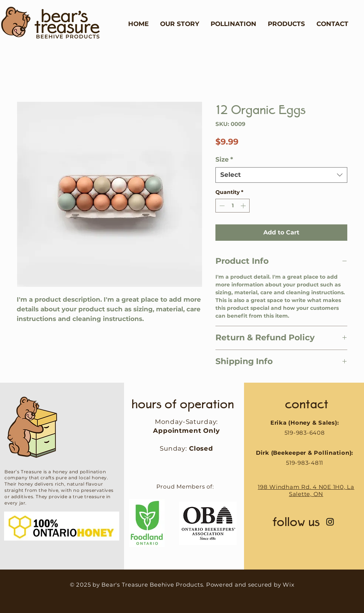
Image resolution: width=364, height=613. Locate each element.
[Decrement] (221, 206)
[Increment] (244, 206)
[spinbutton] (233, 206)
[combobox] (281, 175)
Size (224, 159)
